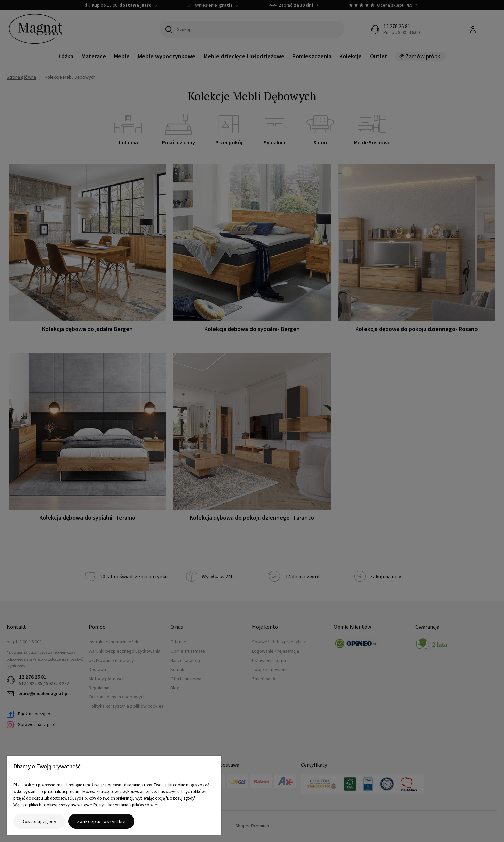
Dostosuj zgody (39, 821)
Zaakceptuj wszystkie (101, 821)
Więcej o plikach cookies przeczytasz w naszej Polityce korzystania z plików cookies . (87, 805)
